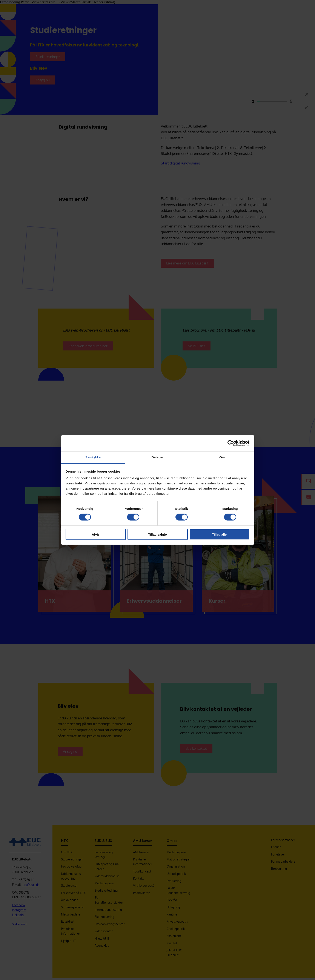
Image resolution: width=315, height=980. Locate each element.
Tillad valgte (157, 534)
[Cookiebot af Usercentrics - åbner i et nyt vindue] (231, 443)
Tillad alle (219, 534)
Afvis (96, 534)
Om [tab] (222, 457)
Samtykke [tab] (93, 457)
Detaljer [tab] (158, 457)
